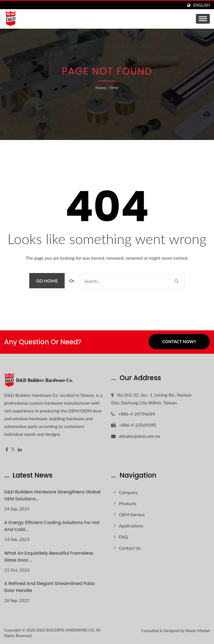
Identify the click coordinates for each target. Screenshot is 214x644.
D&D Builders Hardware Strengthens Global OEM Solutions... (52, 495)
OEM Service (132, 514)
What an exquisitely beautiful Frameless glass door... (49, 557)
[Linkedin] (20, 450)
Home (101, 88)
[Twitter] (13, 450)
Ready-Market (198, 631)
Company (128, 492)
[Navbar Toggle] (203, 19)
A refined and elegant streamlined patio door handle (49, 587)
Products (128, 503)
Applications (131, 526)
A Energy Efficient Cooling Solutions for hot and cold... (52, 526)
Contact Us (130, 548)
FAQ (123, 537)
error (114, 88)
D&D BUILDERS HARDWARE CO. (66, 630)
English (201, 5)
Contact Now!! (179, 342)
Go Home (47, 281)
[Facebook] (7, 450)
